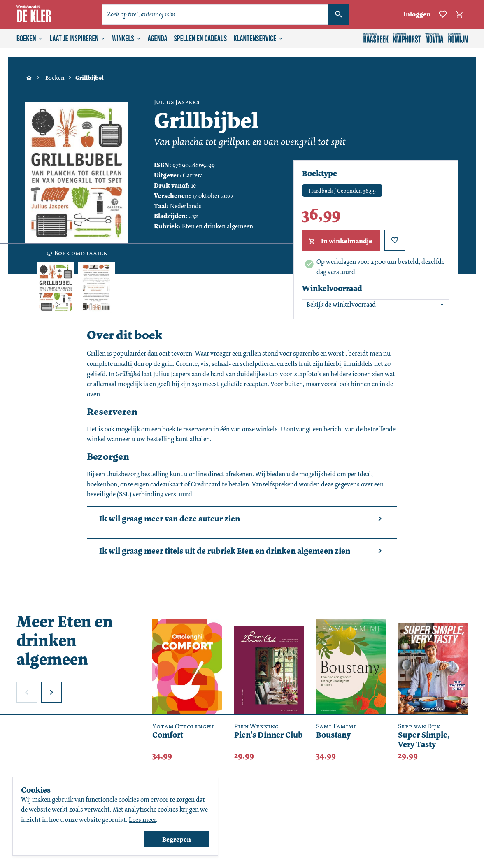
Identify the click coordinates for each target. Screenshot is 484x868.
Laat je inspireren (77, 39)
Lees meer (142, 820)
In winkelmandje (339, 241)
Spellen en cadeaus (201, 39)
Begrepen (177, 839)
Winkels (126, 39)
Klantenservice (258, 39)
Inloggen (417, 14)
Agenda (158, 39)
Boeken (30, 39)
